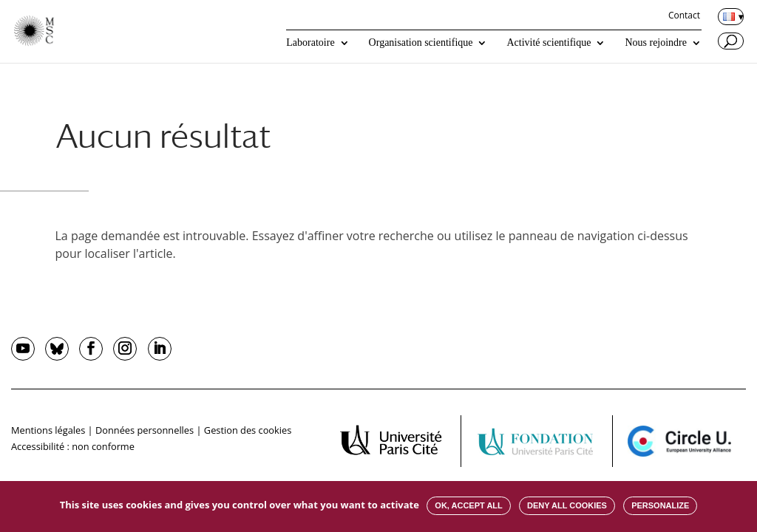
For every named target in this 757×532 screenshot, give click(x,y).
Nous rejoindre (656, 43)
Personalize (660, 505)
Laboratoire (310, 43)
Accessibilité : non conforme (73, 446)
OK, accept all (468, 505)
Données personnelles (145, 430)
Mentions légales (48, 430)
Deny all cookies (567, 505)
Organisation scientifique (421, 43)
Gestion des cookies (248, 430)
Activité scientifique (549, 43)
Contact (684, 16)
